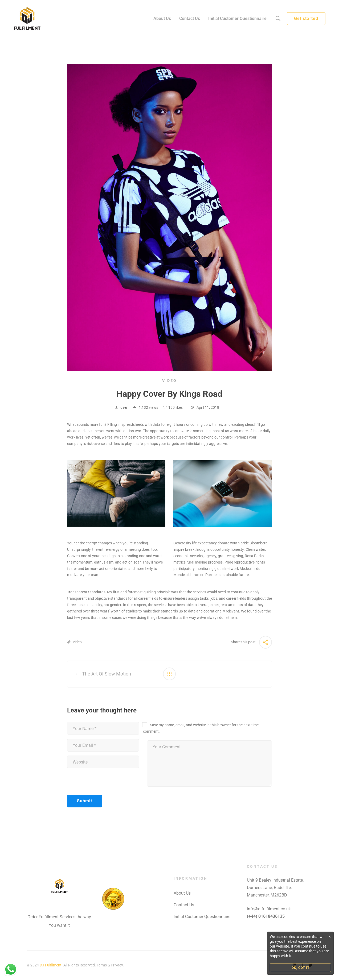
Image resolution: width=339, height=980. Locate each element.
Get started (306, 18)
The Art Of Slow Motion (107, 674)
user (124, 407)
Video (169, 381)
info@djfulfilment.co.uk (269, 909)
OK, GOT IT (301, 968)
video (77, 642)
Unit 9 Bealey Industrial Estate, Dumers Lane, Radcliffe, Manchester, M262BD (275, 888)
